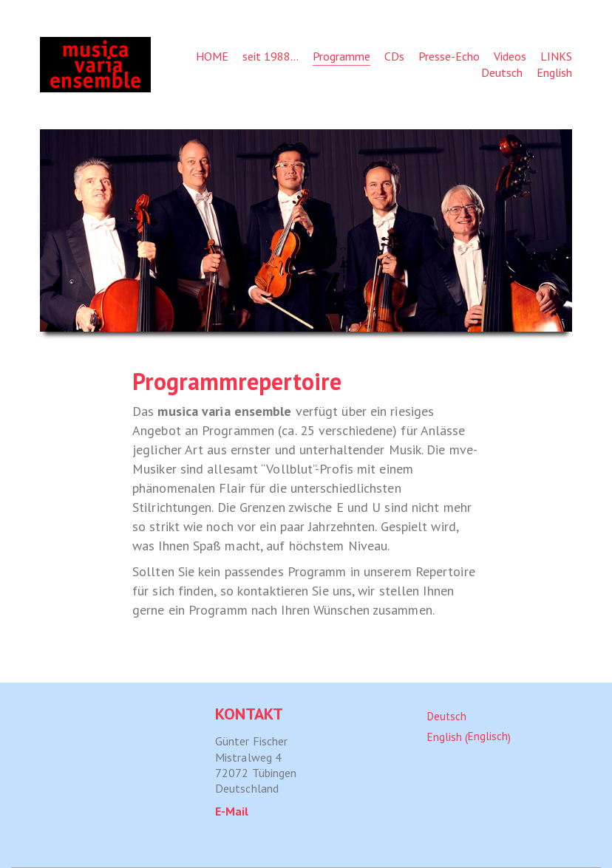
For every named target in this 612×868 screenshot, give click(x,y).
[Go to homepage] (95, 65)
